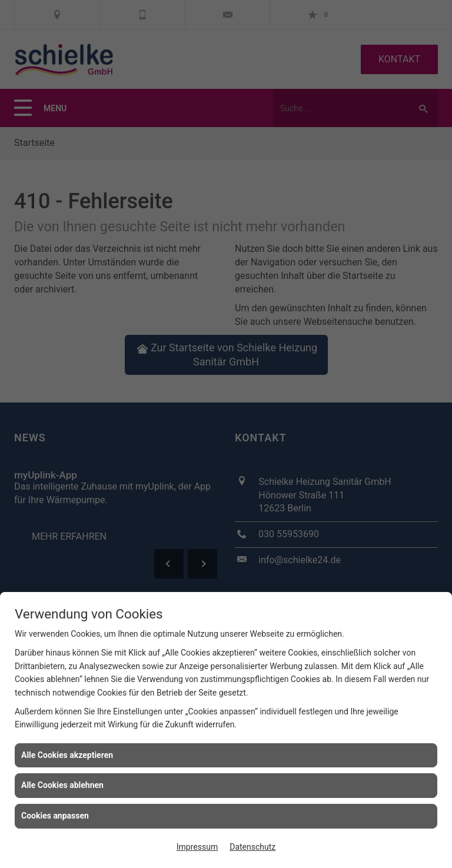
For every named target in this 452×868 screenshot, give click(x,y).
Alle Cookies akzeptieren (67, 755)
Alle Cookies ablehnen (62, 785)
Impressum (197, 847)
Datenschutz (252, 847)
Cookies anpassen (55, 816)
